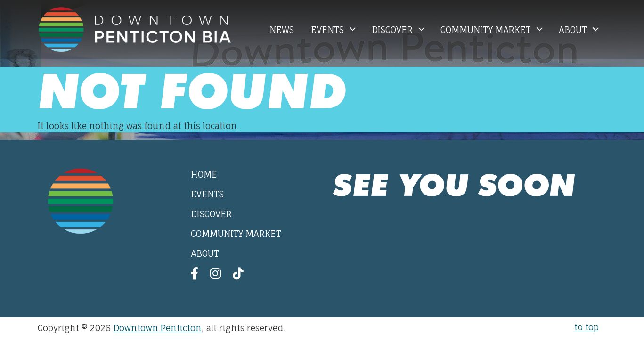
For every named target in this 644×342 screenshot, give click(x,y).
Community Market (487, 30)
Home (204, 174)
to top (587, 327)
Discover (393, 30)
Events (329, 30)
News (282, 30)
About (574, 30)
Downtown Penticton (157, 328)
